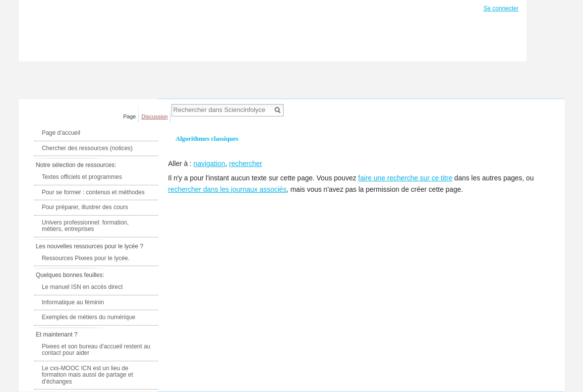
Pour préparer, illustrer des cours (85, 207)
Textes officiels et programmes (82, 177)
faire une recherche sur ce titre (406, 178)
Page (130, 116)
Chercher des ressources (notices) (87, 148)
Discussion (154, 116)
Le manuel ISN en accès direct (82, 287)
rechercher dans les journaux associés (227, 189)
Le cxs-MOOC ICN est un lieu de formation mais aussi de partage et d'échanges (87, 375)
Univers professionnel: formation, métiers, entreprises (85, 226)
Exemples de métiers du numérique (88, 317)
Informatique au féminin (73, 302)
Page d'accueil (61, 133)
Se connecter (501, 8)
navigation (209, 164)
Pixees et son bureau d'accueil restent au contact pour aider (96, 350)
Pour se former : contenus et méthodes (93, 192)
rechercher (246, 164)
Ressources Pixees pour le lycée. (86, 258)
